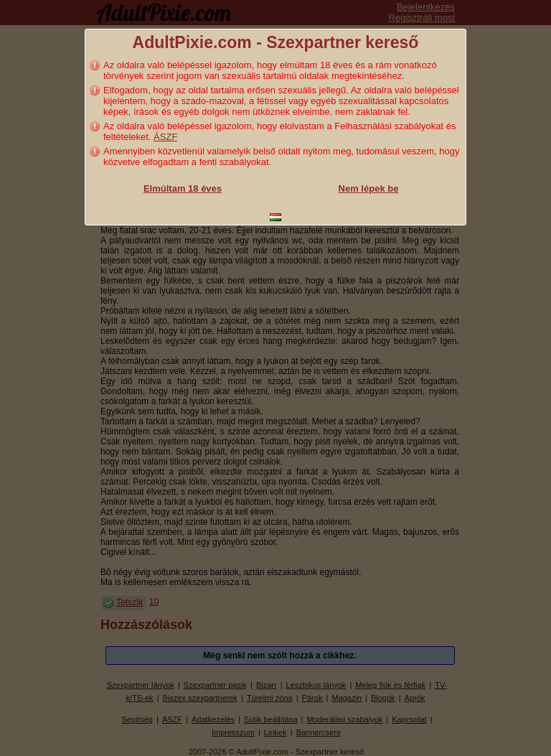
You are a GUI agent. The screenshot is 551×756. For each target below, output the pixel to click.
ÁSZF (165, 137)
